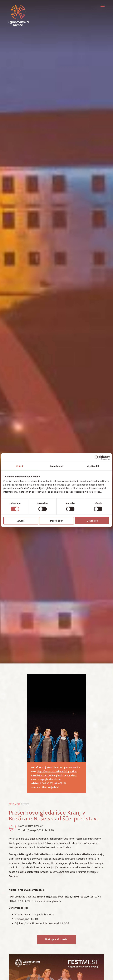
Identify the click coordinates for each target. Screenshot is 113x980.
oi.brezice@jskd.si (50, 787)
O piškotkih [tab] (93, 466)
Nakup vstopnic (56, 939)
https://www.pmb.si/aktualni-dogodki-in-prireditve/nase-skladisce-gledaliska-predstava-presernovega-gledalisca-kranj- (54, 775)
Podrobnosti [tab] (56, 466)
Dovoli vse (92, 521)
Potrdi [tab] (20, 466)
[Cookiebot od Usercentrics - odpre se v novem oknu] (97, 458)
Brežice (19, 804)
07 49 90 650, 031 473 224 (53, 783)
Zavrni (21, 521)
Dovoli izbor (56, 521)
